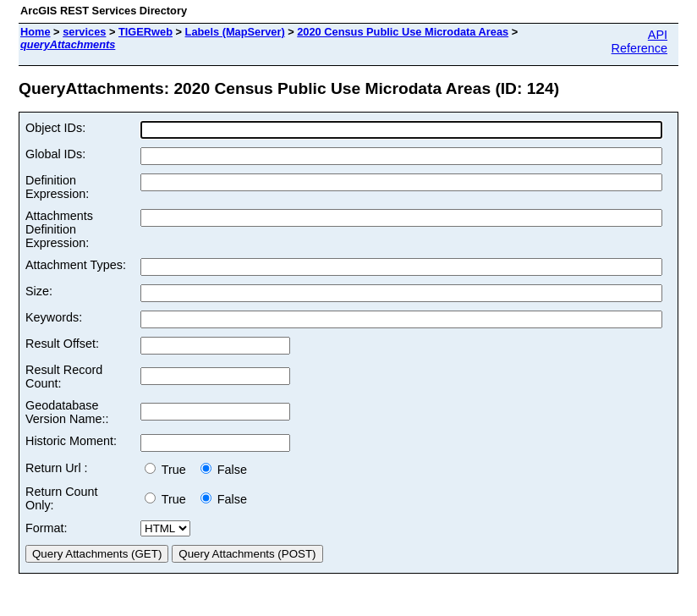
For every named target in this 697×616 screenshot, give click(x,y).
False (224, 470)
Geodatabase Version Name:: (67, 412)
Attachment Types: (76, 265)
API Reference (639, 41)
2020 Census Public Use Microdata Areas (403, 32)
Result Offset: (62, 344)
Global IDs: (55, 154)
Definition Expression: (57, 187)
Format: (47, 528)
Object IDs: (55, 128)
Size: (39, 291)
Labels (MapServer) (235, 32)
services (84, 32)
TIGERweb (145, 32)
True (169, 470)
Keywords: (54, 317)
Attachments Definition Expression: (59, 229)
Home (36, 32)
